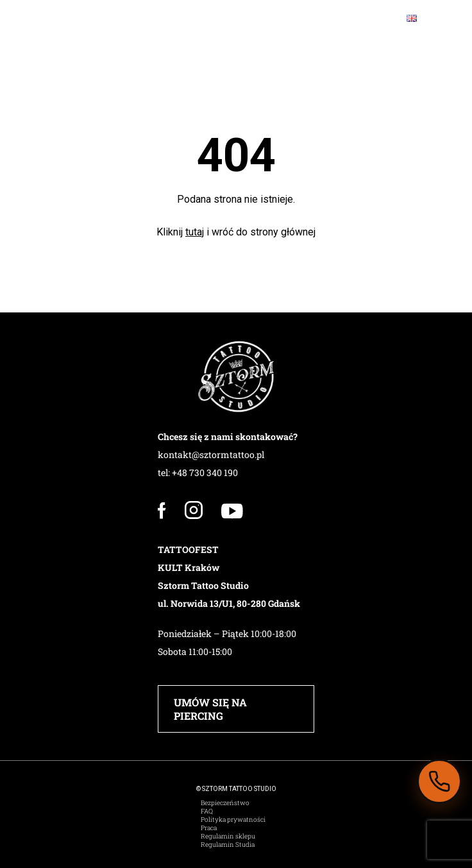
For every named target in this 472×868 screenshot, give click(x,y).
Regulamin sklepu (228, 836)
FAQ (207, 811)
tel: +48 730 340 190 (198, 472)
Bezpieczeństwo (225, 803)
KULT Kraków (189, 567)
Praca (209, 828)
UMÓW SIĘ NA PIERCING (210, 709)
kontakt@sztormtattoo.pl (211, 455)
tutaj (195, 232)
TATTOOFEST (188, 549)
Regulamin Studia (228, 845)
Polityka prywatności (233, 820)
